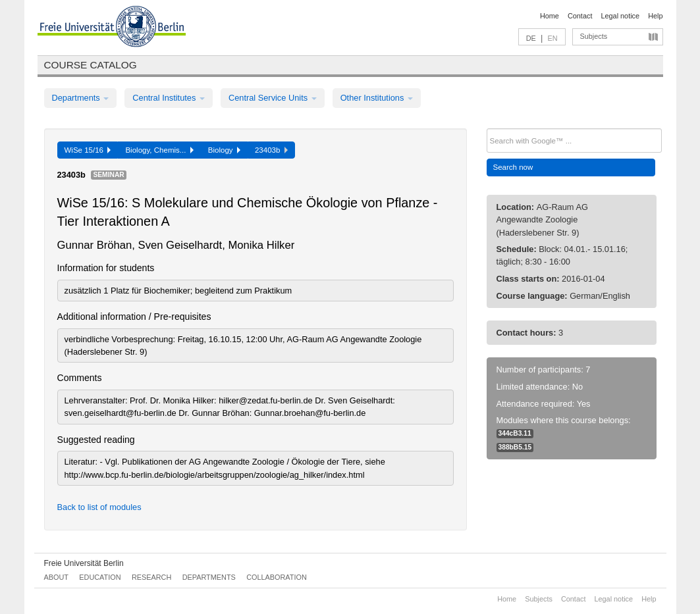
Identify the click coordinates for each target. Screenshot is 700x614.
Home (550, 16)
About (56, 577)
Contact (580, 16)
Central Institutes (169, 98)
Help (655, 16)
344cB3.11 (515, 433)
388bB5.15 (515, 447)
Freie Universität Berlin (84, 563)
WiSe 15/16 (88, 150)
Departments (81, 98)
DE (531, 38)
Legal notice (620, 16)
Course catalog (91, 65)
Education (100, 577)
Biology (224, 150)
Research (151, 577)
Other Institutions (377, 98)
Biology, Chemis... (159, 150)
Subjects (594, 36)
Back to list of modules (99, 507)
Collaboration (277, 577)
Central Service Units (273, 98)
